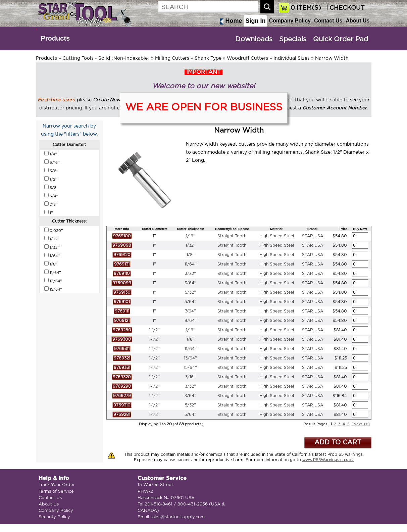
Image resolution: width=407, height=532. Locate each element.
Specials (293, 39)
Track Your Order (57, 485)
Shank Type (208, 58)
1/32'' (191, 245)
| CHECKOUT (345, 8)
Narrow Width (332, 58)
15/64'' (190, 368)
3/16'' (190, 377)
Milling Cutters (172, 58)
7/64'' (190, 311)
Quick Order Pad (341, 39)
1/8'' (191, 255)
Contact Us (328, 21)
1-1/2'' (154, 330)
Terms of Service (56, 492)
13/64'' (190, 358)
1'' (154, 236)
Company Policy (290, 21)
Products (56, 38)
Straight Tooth (232, 236)
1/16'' (191, 236)
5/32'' (190, 292)
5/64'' (190, 302)
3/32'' (190, 274)
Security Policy (54, 517)
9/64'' (191, 321)
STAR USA (313, 236)
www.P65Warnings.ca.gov (328, 460)
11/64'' (191, 264)
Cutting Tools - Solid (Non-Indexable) (106, 58)
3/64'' (190, 283)
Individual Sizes (292, 58)
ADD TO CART (338, 443)
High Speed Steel (277, 236)
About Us (358, 21)
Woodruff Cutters (247, 58)
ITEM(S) (306, 8)
